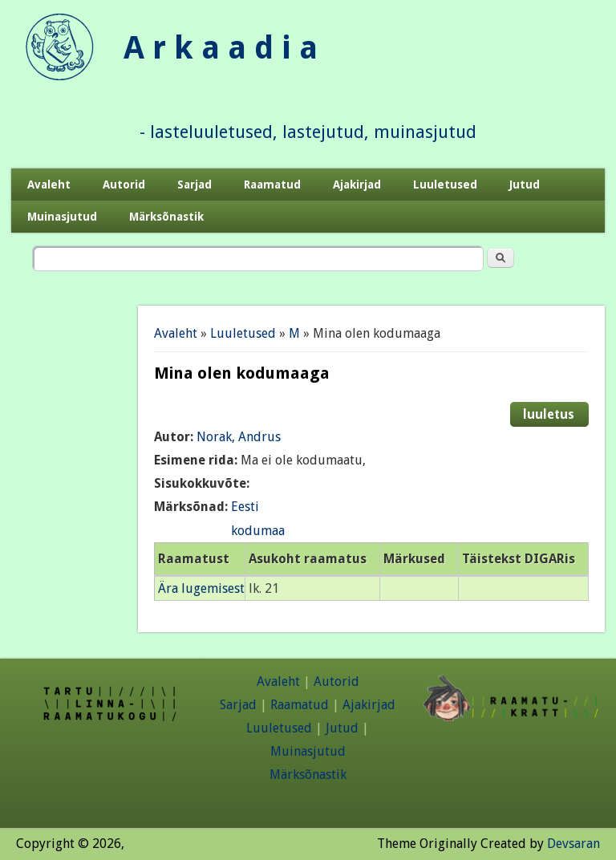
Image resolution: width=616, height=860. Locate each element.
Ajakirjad (357, 185)
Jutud (525, 185)
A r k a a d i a (221, 48)
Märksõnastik (166, 217)
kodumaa (258, 531)
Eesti (245, 507)
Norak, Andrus (239, 437)
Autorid (124, 185)
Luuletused (445, 185)
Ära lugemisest (201, 588)
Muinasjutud (62, 217)
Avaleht (49, 185)
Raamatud (272, 185)
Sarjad (195, 185)
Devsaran (573, 844)
